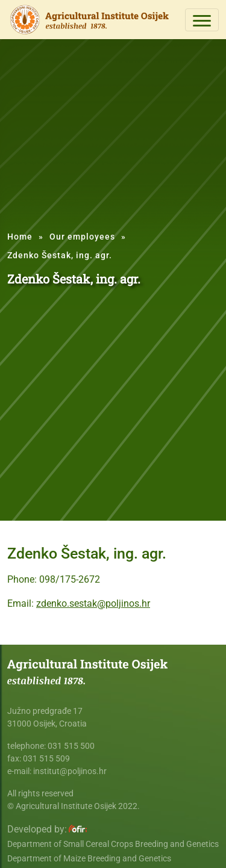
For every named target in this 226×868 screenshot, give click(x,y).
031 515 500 (71, 746)
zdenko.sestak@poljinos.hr (93, 603)
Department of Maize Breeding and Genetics (89, 858)
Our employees (82, 237)
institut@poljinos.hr (70, 771)
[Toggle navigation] (202, 20)
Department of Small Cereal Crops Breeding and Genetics (113, 844)
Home (20, 237)
